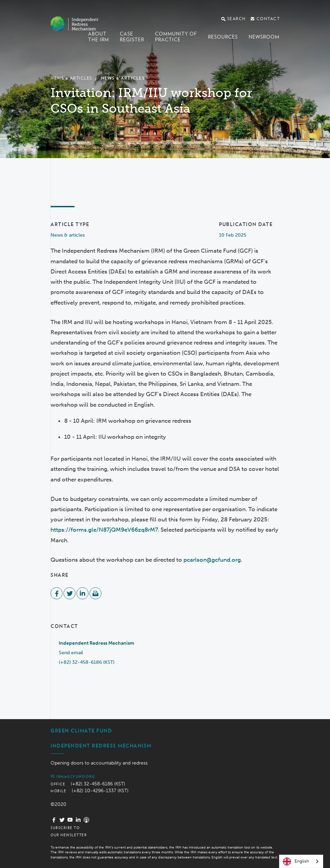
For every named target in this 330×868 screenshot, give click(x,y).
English (296, 862)
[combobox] (301, 861)
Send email (71, 653)
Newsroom (264, 37)
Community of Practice (176, 37)
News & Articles (71, 78)
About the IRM (99, 37)
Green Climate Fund (81, 731)
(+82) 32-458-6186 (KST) (87, 662)
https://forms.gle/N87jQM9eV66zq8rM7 (104, 530)
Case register (132, 37)
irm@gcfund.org (73, 776)
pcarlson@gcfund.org (212, 560)
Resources (223, 37)
